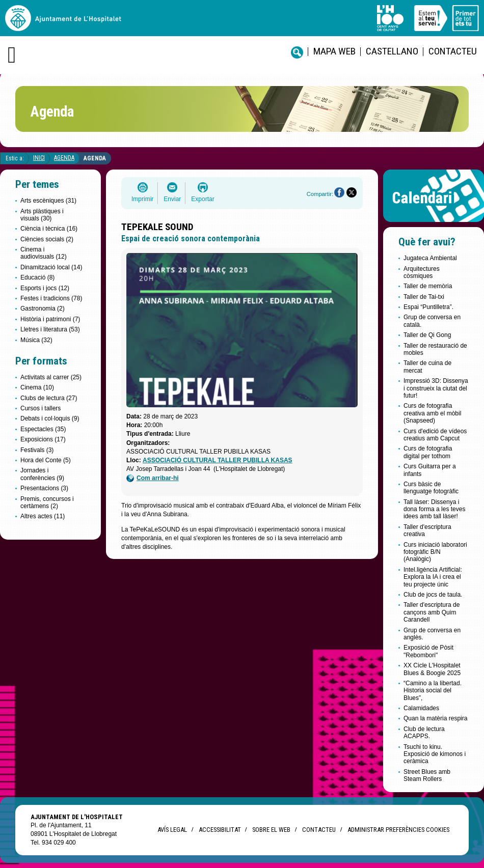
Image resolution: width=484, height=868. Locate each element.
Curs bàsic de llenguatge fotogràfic (431, 488)
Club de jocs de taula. (433, 595)
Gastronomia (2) (43, 309)
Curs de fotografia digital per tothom (428, 452)
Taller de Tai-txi (424, 297)
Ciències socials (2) (47, 239)
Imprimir (142, 199)
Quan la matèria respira (435, 718)
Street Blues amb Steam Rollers (427, 775)
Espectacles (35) (43, 429)
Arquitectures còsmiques (422, 272)
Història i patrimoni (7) (50, 319)
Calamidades (421, 708)
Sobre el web (271, 830)
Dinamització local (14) (51, 267)
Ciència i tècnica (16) (49, 229)
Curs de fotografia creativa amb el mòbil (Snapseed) (432, 413)
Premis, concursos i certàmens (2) (47, 502)
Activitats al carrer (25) (51, 377)
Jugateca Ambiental (430, 258)
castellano (392, 51)
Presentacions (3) (44, 488)
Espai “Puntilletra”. (428, 307)
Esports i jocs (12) (45, 288)
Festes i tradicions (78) (51, 298)
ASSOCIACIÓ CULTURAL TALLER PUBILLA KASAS (218, 460)
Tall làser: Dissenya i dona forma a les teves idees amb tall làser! (434, 509)
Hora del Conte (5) (46, 460)
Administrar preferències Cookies (398, 830)
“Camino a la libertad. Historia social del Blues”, (433, 691)
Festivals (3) (37, 450)
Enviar (172, 199)
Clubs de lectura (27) (49, 398)
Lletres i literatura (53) (50, 329)
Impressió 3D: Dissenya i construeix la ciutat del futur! (436, 388)
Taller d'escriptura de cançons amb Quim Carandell (432, 612)
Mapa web (334, 51)
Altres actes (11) (43, 516)
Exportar (203, 199)
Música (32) (36, 340)
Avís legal (172, 830)
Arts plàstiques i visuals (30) (42, 215)
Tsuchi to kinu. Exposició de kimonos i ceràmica (435, 754)
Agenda (64, 158)
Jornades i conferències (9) (42, 474)
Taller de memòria (428, 286)
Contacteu (453, 51)
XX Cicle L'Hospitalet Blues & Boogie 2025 (432, 669)
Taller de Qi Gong (427, 335)
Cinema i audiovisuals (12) (44, 253)
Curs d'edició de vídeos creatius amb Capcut (435, 435)
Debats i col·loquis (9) (50, 418)
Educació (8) (37, 277)
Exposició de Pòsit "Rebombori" (428, 651)
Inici (39, 158)
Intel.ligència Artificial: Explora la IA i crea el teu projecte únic (433, 577)
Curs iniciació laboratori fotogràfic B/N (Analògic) (435, 552)
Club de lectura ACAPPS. (424, 733)
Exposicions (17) (43, 439)
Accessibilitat (220, 830)
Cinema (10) (37, 387)
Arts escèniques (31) (48, 201)
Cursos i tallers (41, 408)
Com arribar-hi (153, 478)
